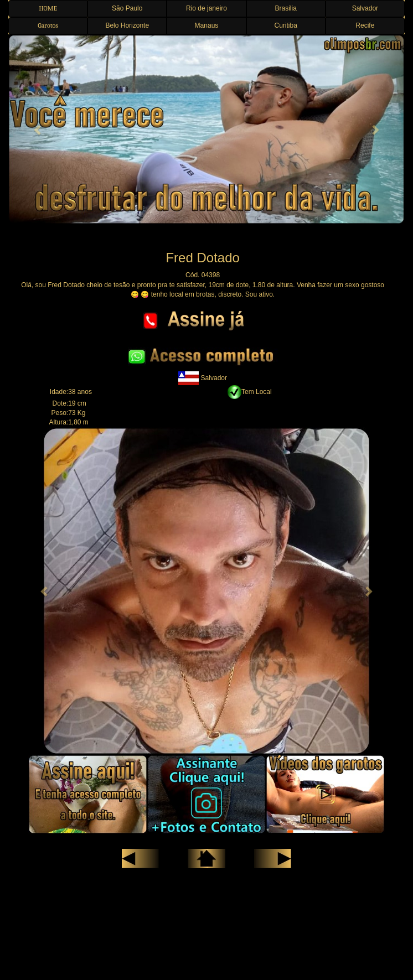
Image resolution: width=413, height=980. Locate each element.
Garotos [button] (48, 25)
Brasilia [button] (285, 8)
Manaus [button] (207, 25)
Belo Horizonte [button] (127, 25)
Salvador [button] (365, 8)
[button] (38, 129)
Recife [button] (365, 25)
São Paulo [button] (127, 8)
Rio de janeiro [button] (206, 8)
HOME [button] (48, 8)
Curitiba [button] (285, 25)
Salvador (203, 378)
